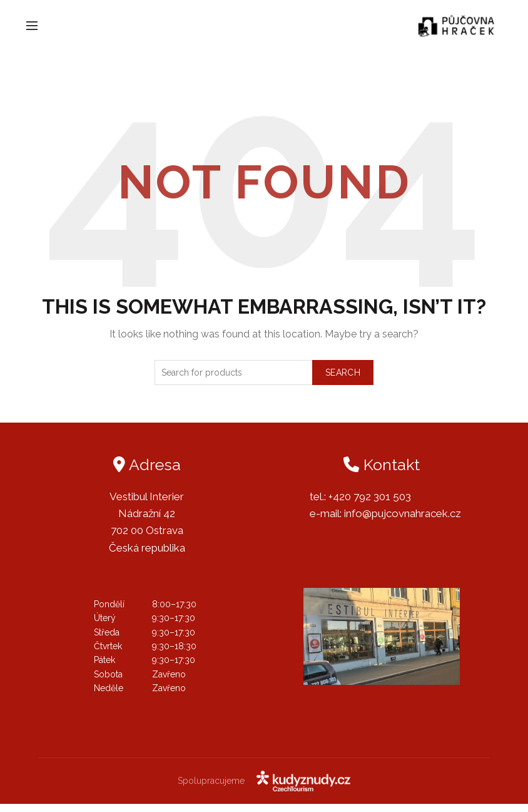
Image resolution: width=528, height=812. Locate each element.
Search (343, 380)
